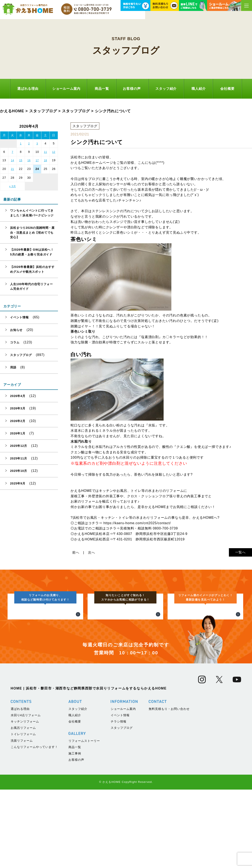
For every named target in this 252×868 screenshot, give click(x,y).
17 (37, 160)
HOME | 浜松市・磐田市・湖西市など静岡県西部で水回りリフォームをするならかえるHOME (89, 772)
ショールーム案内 (66, 89)
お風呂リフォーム (23, 812)
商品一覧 (102, 89)
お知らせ (16, 330)
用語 (13, 367)
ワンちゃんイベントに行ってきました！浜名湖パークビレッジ (32, 213)
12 (54, 152)
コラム (15, 342)
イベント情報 (19, 317)
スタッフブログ (21, 355)
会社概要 (227, 89)
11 (45, 152)
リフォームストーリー (84, 825)
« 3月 (12, 186)
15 (21, 160)
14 (12, 160)
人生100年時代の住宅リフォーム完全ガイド (31, 286)
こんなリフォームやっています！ (34, 831)
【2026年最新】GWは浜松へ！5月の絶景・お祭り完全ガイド (32, 252)
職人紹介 (199, 89)
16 (29, 160)
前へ (76, 552)
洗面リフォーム (22, 825)
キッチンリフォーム (25, 806)
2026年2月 (18, 421)
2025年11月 (19, 458)
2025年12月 (19, 446)
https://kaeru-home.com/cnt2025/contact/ (137, 523)
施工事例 (75, 838)
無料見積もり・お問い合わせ (169, 793)
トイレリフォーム (23, 818)
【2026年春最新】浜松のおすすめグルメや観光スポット (32, 269)
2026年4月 (18, 396)
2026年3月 (18, 408)
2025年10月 (19, 471)
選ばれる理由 (28, 89)
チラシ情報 (119, 806)
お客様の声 (132, 89)
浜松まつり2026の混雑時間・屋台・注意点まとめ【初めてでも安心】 (32, 232)
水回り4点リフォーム (26, 799)
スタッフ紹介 (166, 89)
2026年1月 (18, 433)
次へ (92, 552)
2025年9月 (18, 483)
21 (12, 169)
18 (45, 160)
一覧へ (240, 552)
